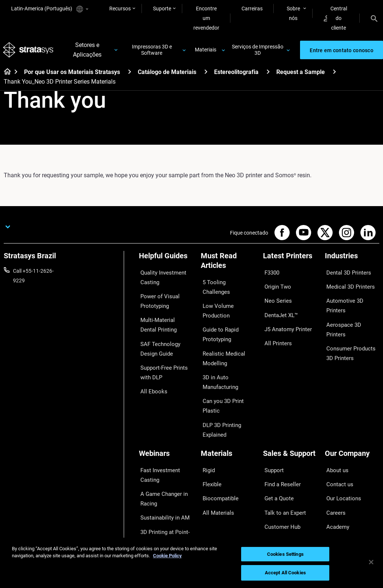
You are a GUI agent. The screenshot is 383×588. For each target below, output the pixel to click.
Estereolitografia (236, 75)
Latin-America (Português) (50, 9)
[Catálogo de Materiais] (206, 74)
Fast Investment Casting (158, 443)
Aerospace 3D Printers (350, 306)
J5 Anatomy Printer (285, 317)
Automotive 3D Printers (352, 295)
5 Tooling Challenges (224, 283)
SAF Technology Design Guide (166, 340)
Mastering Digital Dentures (158, 515)
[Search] (374, 18)
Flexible (209, 449)
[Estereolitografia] (268, 74)
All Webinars (153, 531)
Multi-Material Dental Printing (163, 319)
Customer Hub (280, 481)
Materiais (206, 51)
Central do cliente (335, 18)
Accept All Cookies (285, 573)
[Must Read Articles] (228, 266)
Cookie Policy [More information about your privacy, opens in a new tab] (167, 556)
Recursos (120, 9)
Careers (334, 471)
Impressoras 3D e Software (152, 51)
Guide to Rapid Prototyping (218, 319)
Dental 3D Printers (346, 273)
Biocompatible (217, 460)
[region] (191, 563)
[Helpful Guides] (166, 261)
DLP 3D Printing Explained (219, 401)
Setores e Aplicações (88, 51)
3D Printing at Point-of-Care (165, 495)
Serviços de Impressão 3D (258, 51)
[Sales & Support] (290, 426)
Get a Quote (277, 460)
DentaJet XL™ (279, 306)
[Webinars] (166, 426)
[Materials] (228, 426)
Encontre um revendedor (206, 18)
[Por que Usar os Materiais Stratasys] (130, 74)
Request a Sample (301, 75)
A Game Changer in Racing (161, 463)
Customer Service (283, 493)
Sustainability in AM (161, 479)
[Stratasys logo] (29, 51)
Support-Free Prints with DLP (161, 360)
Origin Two (275, 284)
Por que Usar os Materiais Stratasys (72, 75)
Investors (336, 503)
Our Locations (341, 460)
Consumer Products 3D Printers (352, 322)
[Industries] (352, 261)
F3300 (270, 273)
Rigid (207, 438)
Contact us (337, 449)
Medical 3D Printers (347, 284)
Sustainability (340, 493)
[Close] (371, 562)
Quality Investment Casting (161, 278)
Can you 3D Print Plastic (220, 381)
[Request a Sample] (334, 74)
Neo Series (275, 295)
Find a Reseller (279, 449)
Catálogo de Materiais (167, 75)
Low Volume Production (215, 299)
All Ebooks (151, 376)
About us (335, 438)
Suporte (162, 9)
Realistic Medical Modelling (220, 340)
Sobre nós (293, 13)
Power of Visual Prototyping (157, 299)
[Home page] (5, 75)
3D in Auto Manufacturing (218, 360)
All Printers (275, 328)
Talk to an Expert (282, 471)
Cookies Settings (285, 554)
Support (272, 438)
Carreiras (252, 9)
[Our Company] (352, 426)
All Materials (215, 471)
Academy (336, 481)
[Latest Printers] (290, 261)
